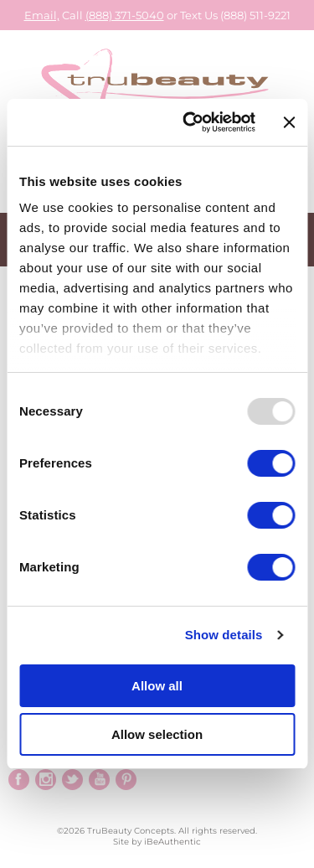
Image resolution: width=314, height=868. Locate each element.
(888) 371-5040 (125, 15)
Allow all (157, 686)
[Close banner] (289, 122)
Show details (224, 635)
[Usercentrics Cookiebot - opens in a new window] (190, 122)
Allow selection (157, 734)
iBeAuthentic (172, 842)
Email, (42, 15)
